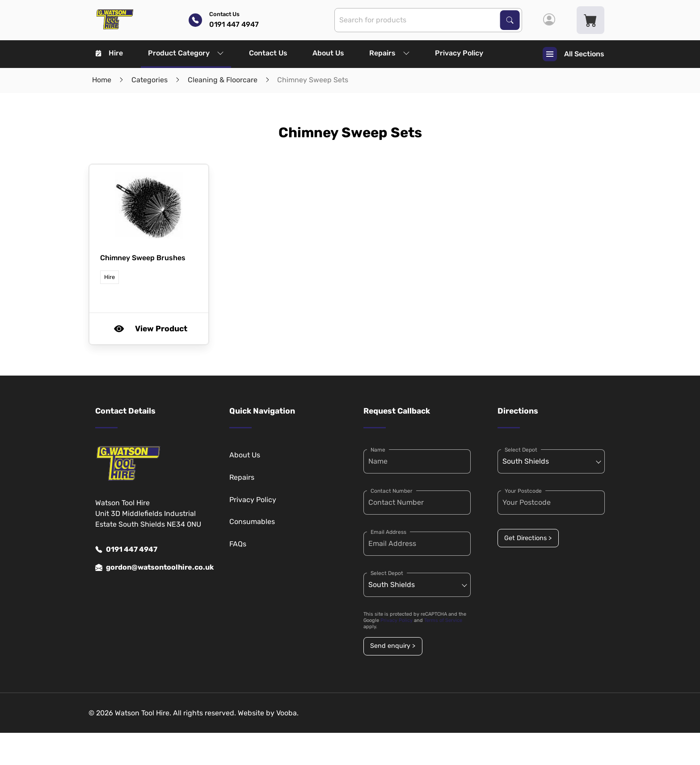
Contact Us (268, 53)
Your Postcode (523, 491)
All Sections (573, 54)
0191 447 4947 (126, 549)
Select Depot (387, 573)
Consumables (252, 522)
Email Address (388, 532)
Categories (150, 80)
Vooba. (287, 713)
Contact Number (392, 491)
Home (102, 80)
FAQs (238, 544)
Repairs (390, 53)
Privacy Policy (459, 53)
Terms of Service (443, 620)
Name (378, 450)
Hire (109, 53)
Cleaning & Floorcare (223, 80)
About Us (328, 53)
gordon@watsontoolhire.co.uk (149, 567)
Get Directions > (528, 538)
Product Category (186, 53)
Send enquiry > (393, 646)
